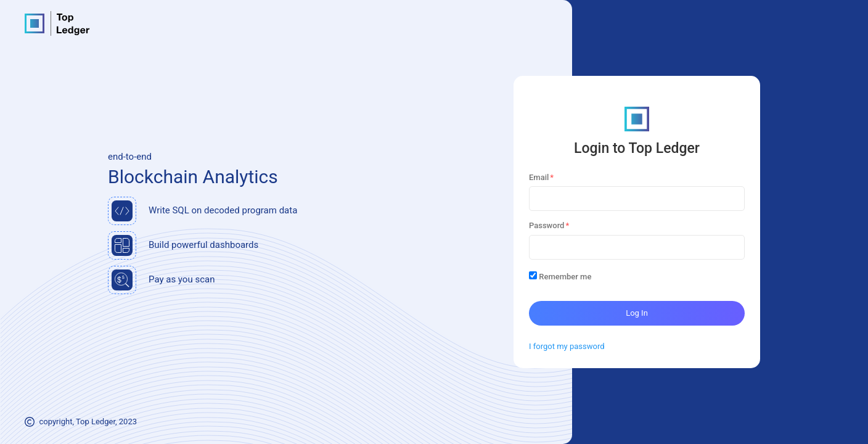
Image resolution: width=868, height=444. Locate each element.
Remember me (565, 277)
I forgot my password (567, 346)
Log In (637, 313)
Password (547, 225)
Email (539, 177)
